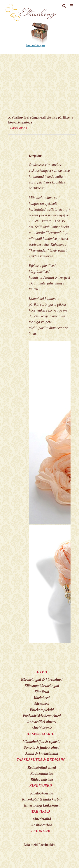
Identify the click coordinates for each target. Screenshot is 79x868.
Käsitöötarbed (42, 825)
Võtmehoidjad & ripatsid (42, 742)
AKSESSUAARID (41, 734)
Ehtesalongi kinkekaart (42, 805)
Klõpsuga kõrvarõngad (42, 686)
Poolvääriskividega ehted (42, 716)
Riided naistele (42, 779)
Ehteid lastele (42, 728)
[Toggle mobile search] (64, 6)
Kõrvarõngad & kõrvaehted (42, 680)
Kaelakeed (42, 698)
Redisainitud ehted (42, 767)
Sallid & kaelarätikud (42, 754)
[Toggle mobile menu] (72, 6)
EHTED (41, 672)
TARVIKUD (41, 811)
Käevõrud (42, 692)
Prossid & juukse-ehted (42, 748)
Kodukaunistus (42, 773)
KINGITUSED (41, 785)
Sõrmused (42, 704)
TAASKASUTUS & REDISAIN (41, 760)
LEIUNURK (41, 831)
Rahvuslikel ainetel (42, 722)
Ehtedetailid (42, 819)
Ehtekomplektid (42, 710)
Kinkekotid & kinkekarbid (42, 799)
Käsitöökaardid (42, 793)
